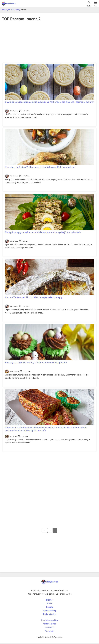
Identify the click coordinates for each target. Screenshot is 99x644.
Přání (49, 603)
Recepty (50, 607)
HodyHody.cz (5, 10)
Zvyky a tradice (49, 614)
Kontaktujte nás (49, 624)
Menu (95, 3)
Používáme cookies (49, 620)
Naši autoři (49, 627)
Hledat (89, 3)
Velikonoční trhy (49, 611)
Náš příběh (50, 631)
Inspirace (50, 600)
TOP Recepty (16, 10)
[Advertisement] (50, 43)
